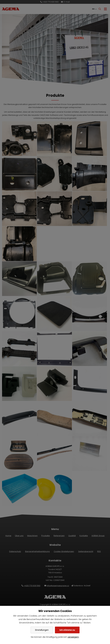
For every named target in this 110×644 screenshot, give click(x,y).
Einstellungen (42, 630)
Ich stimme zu (67, 630)
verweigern (73, 637)
